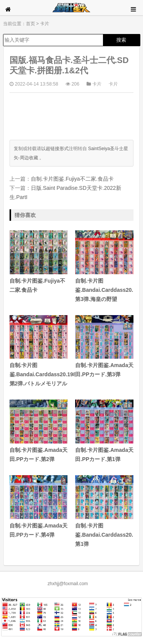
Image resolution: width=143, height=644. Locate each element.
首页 (31, 24)
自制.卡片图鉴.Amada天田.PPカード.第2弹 (39, 431)
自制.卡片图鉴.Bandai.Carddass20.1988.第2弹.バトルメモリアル (39, 351)
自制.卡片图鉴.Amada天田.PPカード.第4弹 (39, 506)
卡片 (45, 24)
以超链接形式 (55, 149)
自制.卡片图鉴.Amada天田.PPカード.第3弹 (104, 346)
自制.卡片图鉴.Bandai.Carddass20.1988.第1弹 (104, 511)
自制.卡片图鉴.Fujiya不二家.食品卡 (72, 179)
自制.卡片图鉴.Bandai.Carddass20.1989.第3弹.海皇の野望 (104, 266)
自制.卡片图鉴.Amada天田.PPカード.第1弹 (104, 431)
